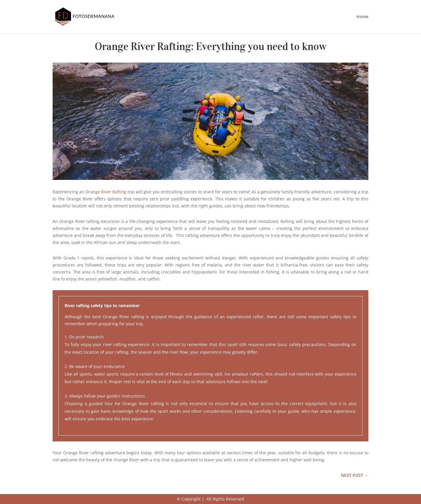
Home (362, 17)
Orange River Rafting (106, 192)
